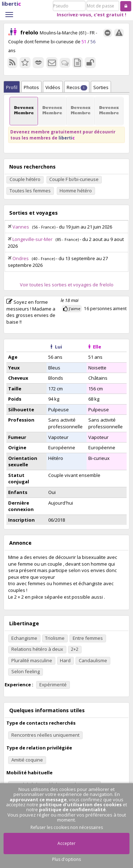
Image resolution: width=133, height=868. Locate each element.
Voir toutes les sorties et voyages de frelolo (67, 285)
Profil (12, 87)
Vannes (21, 227)
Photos (31, 87)
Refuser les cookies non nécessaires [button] (67, 827)
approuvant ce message (38, 800)
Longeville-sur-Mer (32, 239)
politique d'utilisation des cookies (81, 804)
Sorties (101, 87)
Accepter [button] (66, 843)
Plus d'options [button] (66, 859)
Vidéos (53, 87)
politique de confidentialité (72, 809)
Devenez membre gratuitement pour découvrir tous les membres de (63, 135)
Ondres (21, 258)
